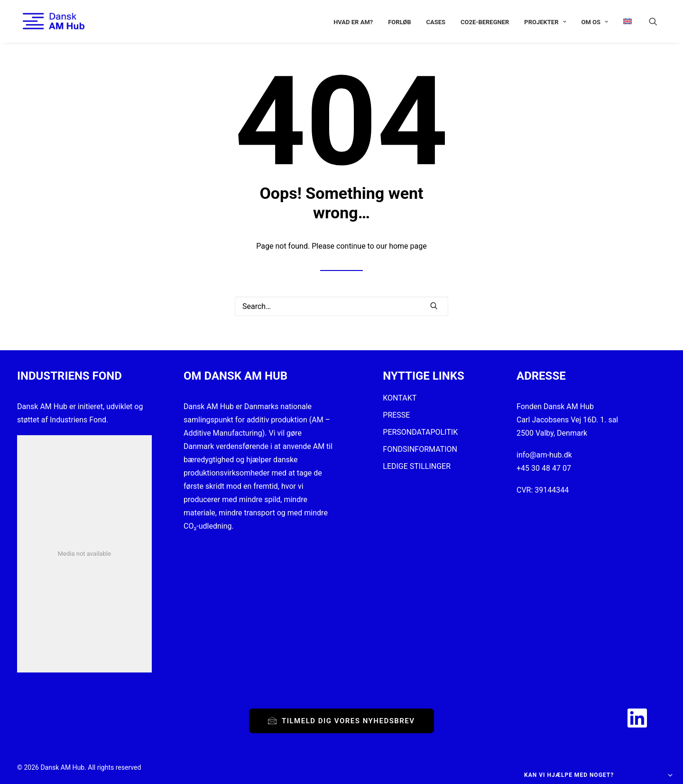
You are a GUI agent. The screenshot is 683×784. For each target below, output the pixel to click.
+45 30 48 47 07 (544, 468)
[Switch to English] (624, 21)
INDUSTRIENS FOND (69, 376)
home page (408, 246)
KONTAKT (400, 398)
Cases (436, 22)
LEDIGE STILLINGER (417, 466)
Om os (595, 22)
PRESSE (396, 415)
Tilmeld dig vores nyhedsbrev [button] (341, 721)
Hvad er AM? (353, 22)
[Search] (341, 306)
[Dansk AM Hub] (48, 21)
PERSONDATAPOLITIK (420, 432)
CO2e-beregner (485, 22)
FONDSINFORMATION (420, 449)
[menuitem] (353, 22)
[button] (657, 21)
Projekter (545, 22)
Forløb (399, 22)
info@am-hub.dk (544, 455)
